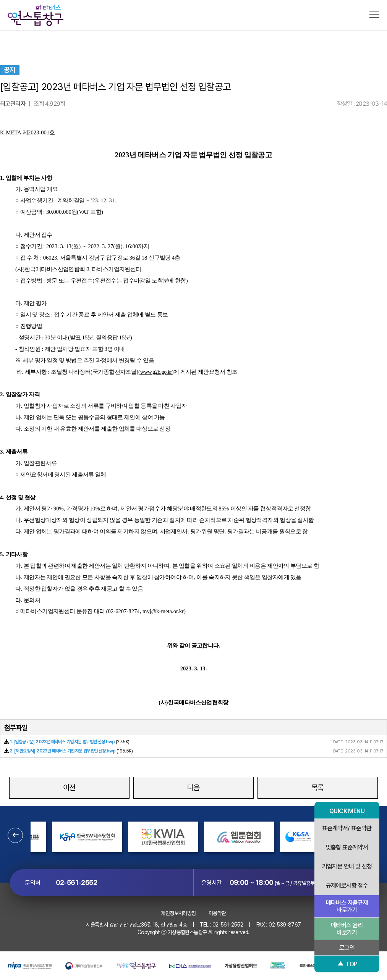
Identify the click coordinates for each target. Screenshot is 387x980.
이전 (69, 788)
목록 (318, 788)
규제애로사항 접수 (347, 886)
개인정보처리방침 (178, 913)
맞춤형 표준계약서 (347, 847)
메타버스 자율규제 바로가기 (347, 906)
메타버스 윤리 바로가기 (347, 929)
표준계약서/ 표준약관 (347, 828)
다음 (193, 788)
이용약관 (217, 913)
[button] (15, 835)
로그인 (347, 948)
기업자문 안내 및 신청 (347, 866)
